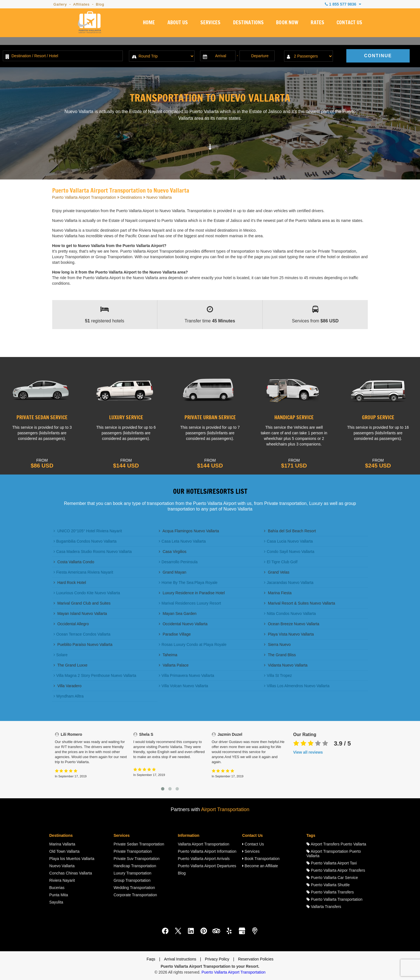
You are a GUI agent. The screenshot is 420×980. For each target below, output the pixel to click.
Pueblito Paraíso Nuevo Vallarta (83, 644)
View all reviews (308, 752)
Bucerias (57, 888)
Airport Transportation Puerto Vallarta (334, 854)
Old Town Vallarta (64, 851)
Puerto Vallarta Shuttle (328, 885)
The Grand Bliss (280, 655)
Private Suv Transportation (137, 859)
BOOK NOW (287, 23)
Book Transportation (261, 859)
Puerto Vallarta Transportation (334, 899)
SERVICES (210, 23)
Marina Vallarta (62, 844)
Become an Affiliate (260, 866)
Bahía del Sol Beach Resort (290, 531)
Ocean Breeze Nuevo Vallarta (292, 624)
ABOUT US (177, 23)
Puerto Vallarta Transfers (330, 892)
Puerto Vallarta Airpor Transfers (336, 870)
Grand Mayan (173, 572)
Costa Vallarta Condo (74, 562)
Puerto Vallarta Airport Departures (207, 866)
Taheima (168, 655)
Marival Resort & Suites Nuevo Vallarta (300, 603)
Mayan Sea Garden (178, 614)
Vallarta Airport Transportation (203, 844)
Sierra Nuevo (277, 644)
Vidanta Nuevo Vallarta (286, 665)
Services (251, 851)
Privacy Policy (217, 959)
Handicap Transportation (135, 866)
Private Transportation (133, 851)
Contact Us (253, 844)
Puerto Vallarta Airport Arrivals (204, 859)
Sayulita (56, 902)
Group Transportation (132, 880)
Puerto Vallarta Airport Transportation (84, 197)
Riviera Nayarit (62, 880)
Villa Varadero (68, 686)
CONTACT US (350, 23)
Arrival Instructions (180, 959)
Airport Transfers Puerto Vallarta (336, 844)
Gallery (60, 4)
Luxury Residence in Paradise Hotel (192, 593)
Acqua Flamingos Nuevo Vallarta (189, 531)
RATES (317, 23)
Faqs (151, 959)
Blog (100, 4)
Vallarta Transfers (324, 907)
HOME (147, 23)
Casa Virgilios (173, 552)
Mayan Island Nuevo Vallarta (80, 614)
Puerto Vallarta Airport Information (207, 851)
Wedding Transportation (134, 888)
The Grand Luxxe (71, 665)
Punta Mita (59, 895)
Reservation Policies (256, 959)
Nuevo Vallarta (62, 866)
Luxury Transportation (132, 873)
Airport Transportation (225, 809)
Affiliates (81, 4)
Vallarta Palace (174, 665)
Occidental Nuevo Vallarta (183, 624)
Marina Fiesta (278, 593)
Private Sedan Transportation (139, 844)
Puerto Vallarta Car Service (332, 878)
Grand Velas (277, 572)
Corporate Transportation (135, 895)
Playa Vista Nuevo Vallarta (289, 634)
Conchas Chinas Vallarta (71, 873)
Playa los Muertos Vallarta (72, 859)
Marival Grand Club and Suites (82, 603)
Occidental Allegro (71, 624)
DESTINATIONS (248, 23)
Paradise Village (175, 634)
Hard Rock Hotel (70, 583)
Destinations (131, 197)
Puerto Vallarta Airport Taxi (332, 863)
